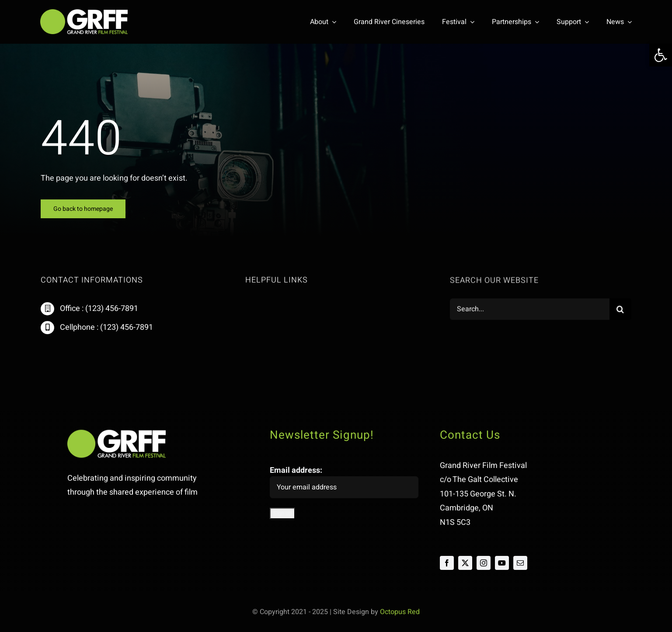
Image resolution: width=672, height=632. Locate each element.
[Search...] (529, 310)
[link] (661, 55)
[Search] (620, 310)
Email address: (344, 481)
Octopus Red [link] (400, 612)
